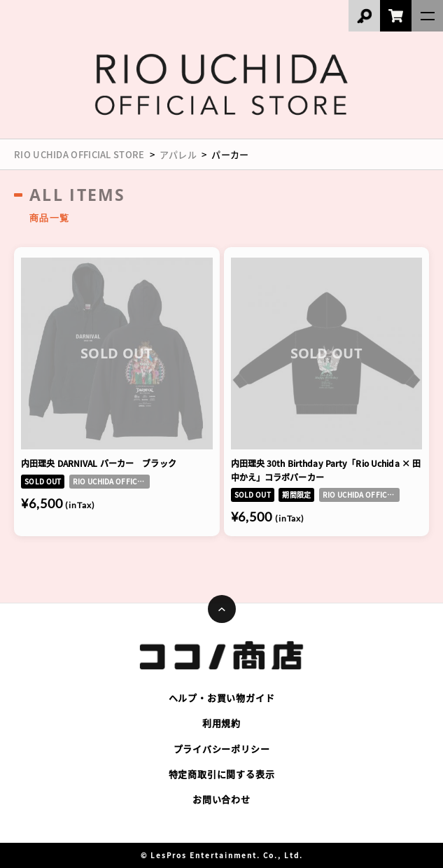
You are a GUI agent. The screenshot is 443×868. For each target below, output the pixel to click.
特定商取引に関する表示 (222, 774)
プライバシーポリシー (222, 749)
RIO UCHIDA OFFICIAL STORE (79, 154)
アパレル (178, 154)
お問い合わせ (221, 799)
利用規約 (221, 723)
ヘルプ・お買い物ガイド (222, 698)
